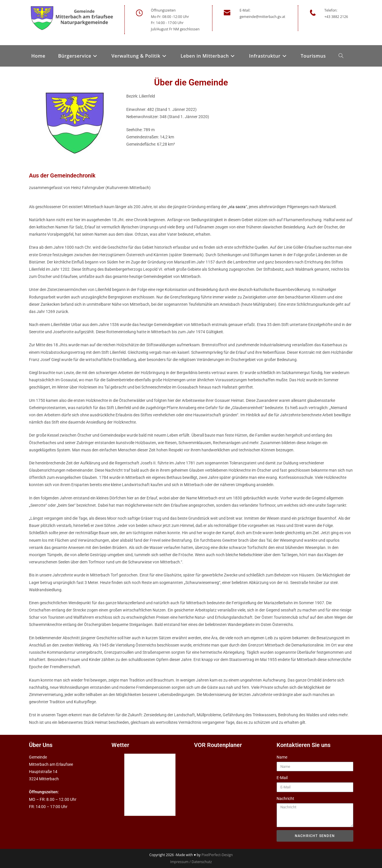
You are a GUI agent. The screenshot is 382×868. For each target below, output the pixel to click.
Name (282, 757)
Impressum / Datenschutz (191, 862)
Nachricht (285, 799)
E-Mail (282, 778)
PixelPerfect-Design (217, 855)
